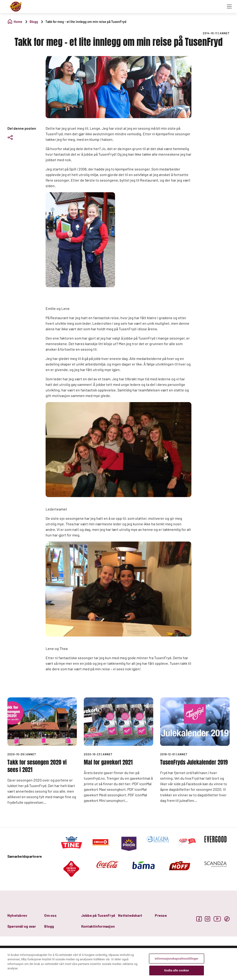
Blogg (49, 926)
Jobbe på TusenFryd (98, 915)
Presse (161, 915)
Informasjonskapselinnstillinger (177, 959)
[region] (118, 964)
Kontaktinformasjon (98, 926)
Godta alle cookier (177, 970)
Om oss (50, 915)
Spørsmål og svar (22, 926)
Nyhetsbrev (17, 915)
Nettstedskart (130, 915)
